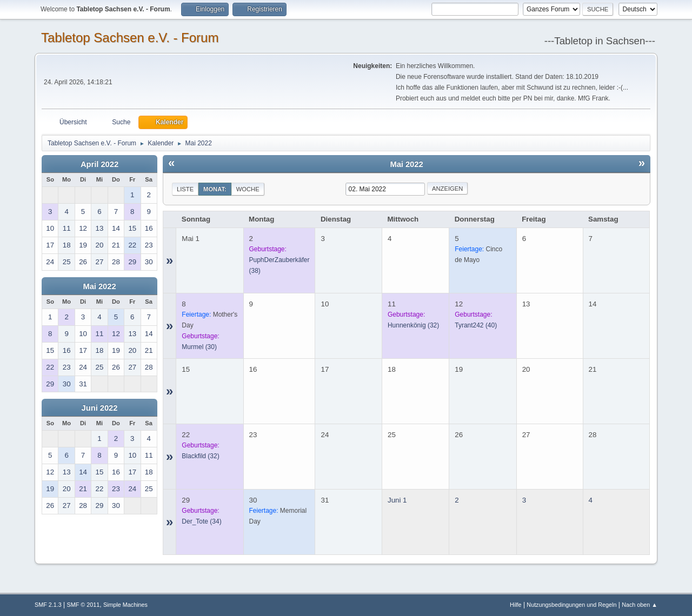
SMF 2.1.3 (48, 605)
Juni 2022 (100, 408)
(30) (199, 347)
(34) (201, 521)
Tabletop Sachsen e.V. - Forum (130, 38)
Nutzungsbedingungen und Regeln (571, 605)
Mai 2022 (99, 286)
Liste (185, 189)
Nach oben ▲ (640, 605)
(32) (413, 325)
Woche (248, 189)
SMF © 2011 (84, 605)
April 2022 (99, 164)
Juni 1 (397, 500)
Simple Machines (125, 605)
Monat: (215, 189)
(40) (476, 325)
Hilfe (516, 605)
